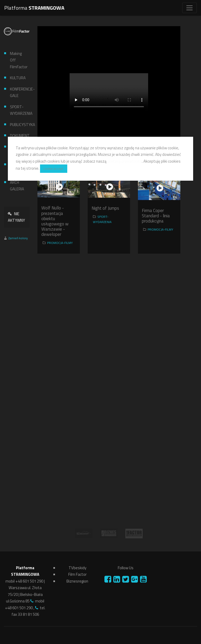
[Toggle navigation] (189, 8)
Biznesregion (77, 581)
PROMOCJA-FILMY (60, 243)
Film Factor (77, 574)
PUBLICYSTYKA (18, 125)
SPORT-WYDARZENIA (18, 110)
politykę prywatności (125, 161)
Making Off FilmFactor (18, 60)
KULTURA (18, 78)
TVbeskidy (77, 568)
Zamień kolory (18, 238)
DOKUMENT (18, 136)
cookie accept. (54, 169)
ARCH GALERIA (17, 186)
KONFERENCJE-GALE (18, 92)
